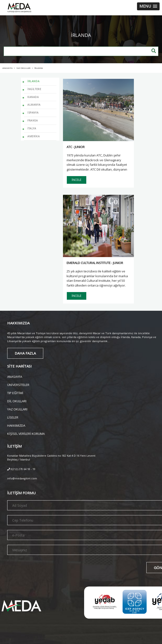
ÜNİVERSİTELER (18, 384)
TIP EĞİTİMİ (15, 393)
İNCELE (77, 180)
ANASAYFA (15, 376)
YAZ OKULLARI (17, 409)
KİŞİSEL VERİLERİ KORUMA (26, 433)
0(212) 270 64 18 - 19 (21, 469)
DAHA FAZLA (25, 353)
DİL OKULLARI (17, 401)
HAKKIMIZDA (16, 425)
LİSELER (13, 417)
